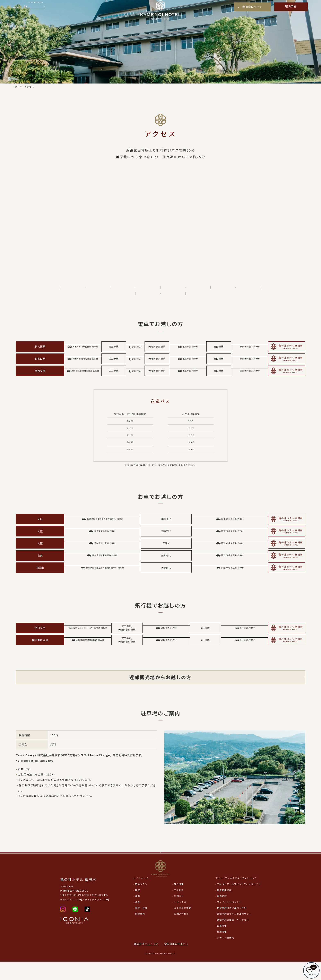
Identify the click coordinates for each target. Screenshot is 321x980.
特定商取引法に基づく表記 (232, 926)
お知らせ (179, 914)
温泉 (138, 920)
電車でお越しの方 (87, 289)
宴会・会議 (141, 926)
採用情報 (222, 950)
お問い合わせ (181, 932)
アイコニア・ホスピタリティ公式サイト (239, 903)
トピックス (180, 920)
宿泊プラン (141, 903)
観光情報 (179, 903)
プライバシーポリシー (229, 920)
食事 (138, 914)
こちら (39, 782)
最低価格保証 (224, 908)
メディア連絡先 (225, 956)
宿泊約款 (222, 914)
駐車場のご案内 (162, 299)
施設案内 (140, 932)
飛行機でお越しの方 (187, 289)
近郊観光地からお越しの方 (237, 289)
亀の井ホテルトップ (146, 962)
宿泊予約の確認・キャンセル (233, 938)
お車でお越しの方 (137, 289)
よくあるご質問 (183, 926)
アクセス (179, 908)
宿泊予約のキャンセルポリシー (234, 932)
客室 (138, 908)
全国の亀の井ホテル (178, 962)
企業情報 (222, 944)
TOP (16, 87)
